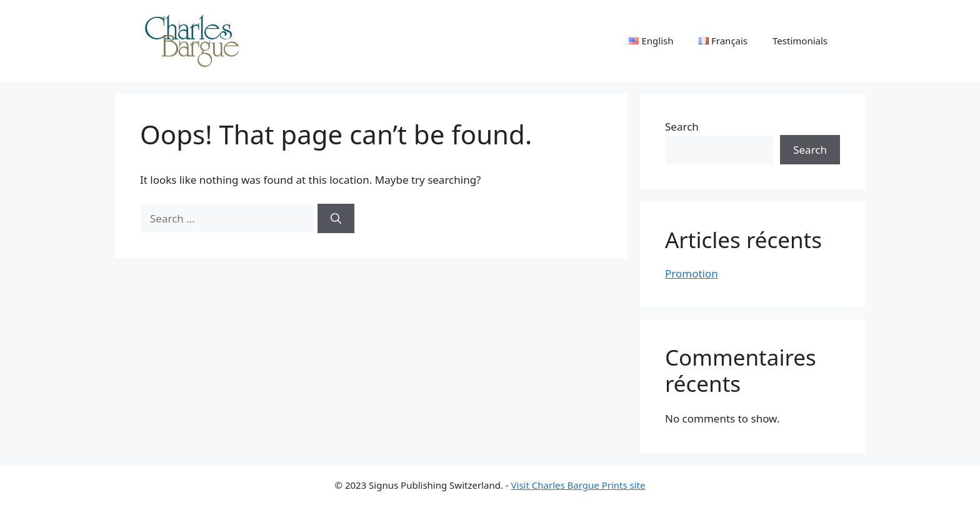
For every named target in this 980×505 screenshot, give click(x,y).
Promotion (692, 273)
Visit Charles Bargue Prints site (578, 485)
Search (682, 127)
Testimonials (800, 41)
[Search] (336, 219)
